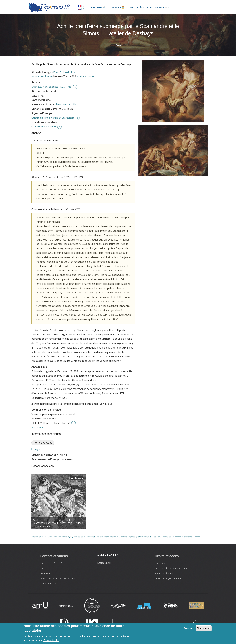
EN (81, 9)
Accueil (119, 45)
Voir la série (77, 478)
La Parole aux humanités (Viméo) (57, 578)
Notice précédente (42, 76)
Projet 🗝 (137, 7)
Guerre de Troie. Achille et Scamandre (53, 118)
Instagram (45, 573)
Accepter (189, 628)
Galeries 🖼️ (118, 7)
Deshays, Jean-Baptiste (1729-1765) (52, 87)
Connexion (161, 563)
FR (81, 6)
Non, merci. (204, 628)
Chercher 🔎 (98, 7)
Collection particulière (44, 126)
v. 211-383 (37, 427)
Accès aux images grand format (172, 568)
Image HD (38, 449)
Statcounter (104, 563)
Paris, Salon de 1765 (65, 72)
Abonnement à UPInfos (52, 563)
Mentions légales (164, 573)
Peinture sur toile (66, 104)
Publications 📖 (159, 7)
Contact (44, 568)
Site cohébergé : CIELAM (168, 578)
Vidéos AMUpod (48, 583)
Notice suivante (85, 76)
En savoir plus (51, 640)
